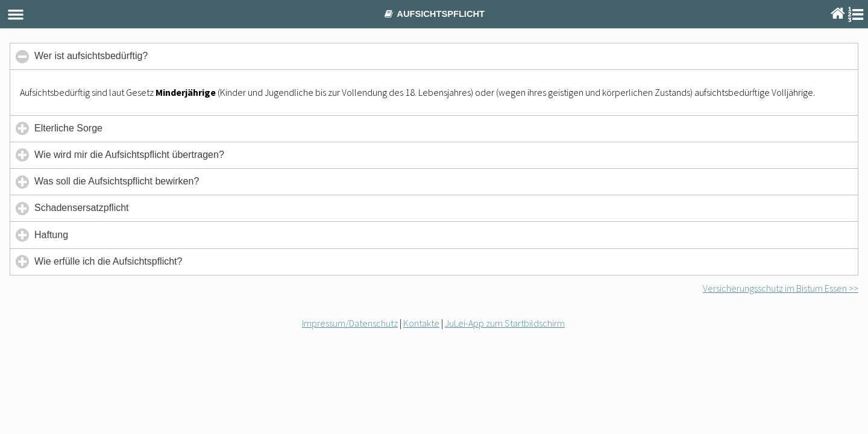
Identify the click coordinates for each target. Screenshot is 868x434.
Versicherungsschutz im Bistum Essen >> (781, 288)
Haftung (69, 239)
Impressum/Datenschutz (350, 323)
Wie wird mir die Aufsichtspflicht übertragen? (147, 159)
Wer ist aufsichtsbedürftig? (108, 60)
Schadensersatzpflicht (99, 212)
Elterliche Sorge (86, 132)
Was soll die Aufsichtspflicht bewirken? (134, 185)
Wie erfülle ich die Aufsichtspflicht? (126, 266)
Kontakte (421, 323)
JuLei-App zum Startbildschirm (505, 323)
